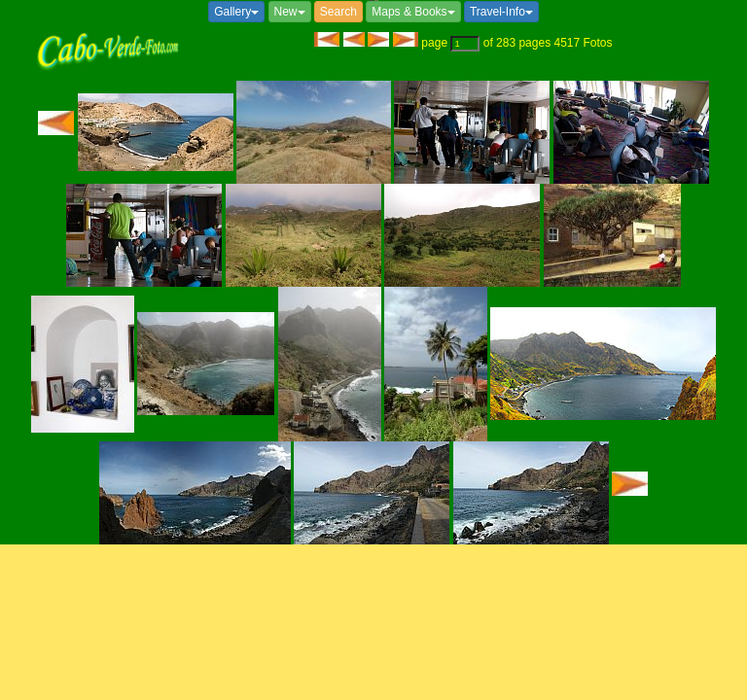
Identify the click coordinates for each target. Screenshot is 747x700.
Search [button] (338, 12)
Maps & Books (413, 12)
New (290, 12)
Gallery (236, 12)
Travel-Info (501, 12)
